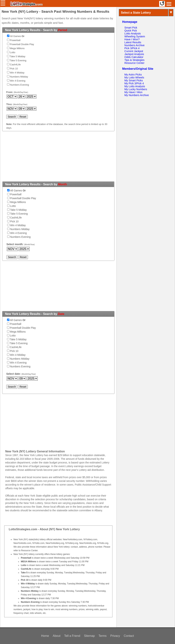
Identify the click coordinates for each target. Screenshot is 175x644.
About (57, 636)
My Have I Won (133, 92)
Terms (103, 636)
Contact (129, 636)
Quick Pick (131, 31)
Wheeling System (135, 36)
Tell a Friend (72, 636)
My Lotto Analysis (135, 86)
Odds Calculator (134, 57)
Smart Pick (131, 28)
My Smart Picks (134, 80)
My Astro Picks (133, 75)
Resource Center (134, 63)
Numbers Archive (135, 45)
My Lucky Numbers (136, 89)
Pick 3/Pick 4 (132, 48)
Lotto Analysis (133, 33)
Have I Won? (132, 39)
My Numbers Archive (137, 95)
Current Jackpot (134, 51)
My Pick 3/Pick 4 (134, 83)
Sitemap (89, 636)
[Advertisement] (58, 158)
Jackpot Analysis (134, 54)
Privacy (115, 636)
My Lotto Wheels (134, 77)
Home (45, 636)
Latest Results (133, 42)
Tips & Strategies (134, 60)
